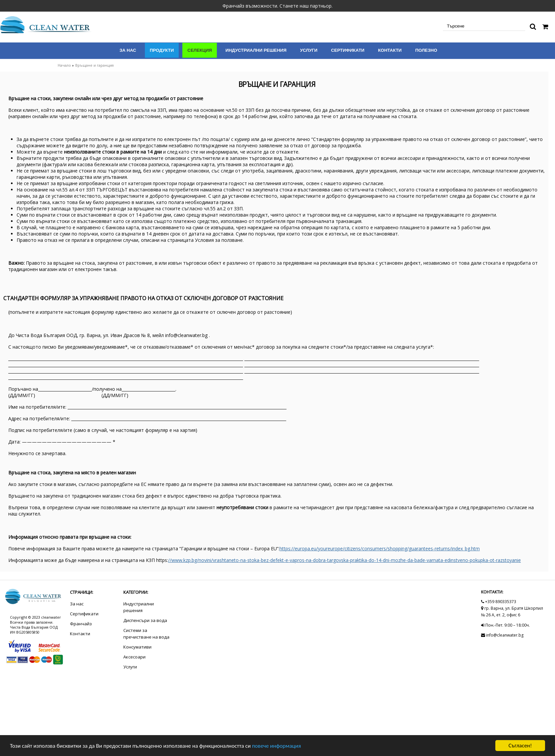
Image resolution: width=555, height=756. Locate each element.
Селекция (200, 50)
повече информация (277, 746)
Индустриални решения (256, 50)
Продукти (162, 50)
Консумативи (137, 647)
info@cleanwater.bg (502, 635)
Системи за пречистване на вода (146, 634)
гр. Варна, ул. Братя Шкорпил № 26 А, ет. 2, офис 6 (512, 612)
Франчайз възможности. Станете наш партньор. (277, 6)
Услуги (309, 50)
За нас (128, 50)
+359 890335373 (499, 602)
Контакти (390, 50)
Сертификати (348, 50)
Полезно (426, 50)
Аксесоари (134, 657)
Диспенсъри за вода (145, 620)
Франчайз (81, 624)
